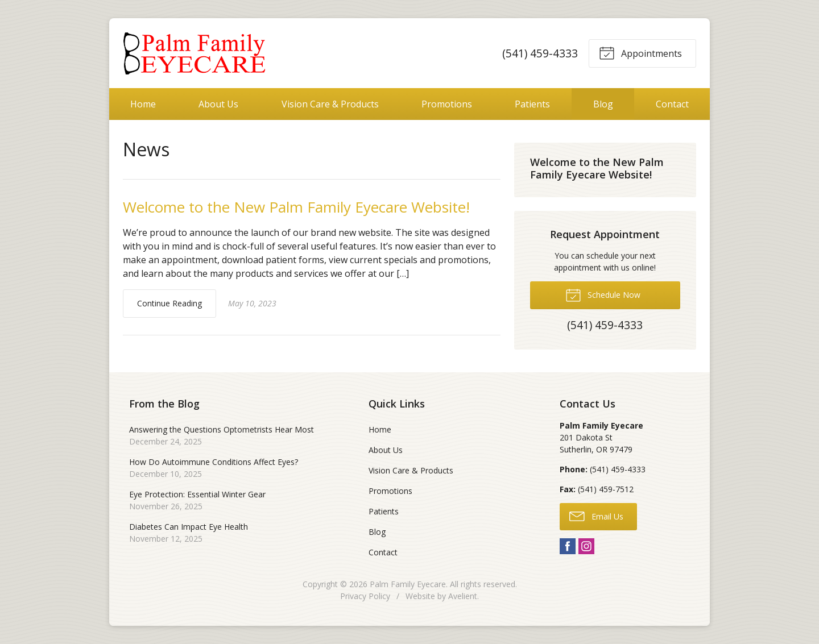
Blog (603, 104)
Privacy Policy (365, 596)
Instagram (586, 546)
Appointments (640, 52)
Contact (672, 104)
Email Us (596, 516)
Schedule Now (603, 294)
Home (143, 104)
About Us (218, 104)
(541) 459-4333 (540, 53)
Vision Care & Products (330, 104)
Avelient (463, 596)
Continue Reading (169, 303)
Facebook (568, 546)
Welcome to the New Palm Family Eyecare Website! (296, 207)
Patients (532, 104)
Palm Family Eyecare (408, 584)
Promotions (447, 104)
